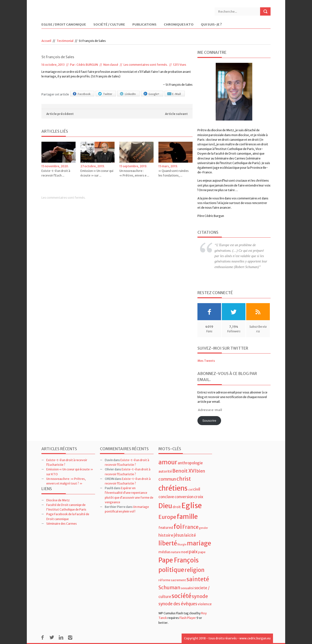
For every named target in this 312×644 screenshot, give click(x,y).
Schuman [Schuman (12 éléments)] (169, 587)
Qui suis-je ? (211, 25)
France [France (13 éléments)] (190, 527)
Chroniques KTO (179, 25)
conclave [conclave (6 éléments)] (166, 497)
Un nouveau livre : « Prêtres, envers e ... (134, 173)
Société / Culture (109, 25)
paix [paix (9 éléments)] (193, 552)
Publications (144, 25)
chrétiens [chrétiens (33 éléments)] (173, 488)
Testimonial (65, 41)
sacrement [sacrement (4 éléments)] (178, 580)
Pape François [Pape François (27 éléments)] (179, 560)
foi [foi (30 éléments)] (178, 527)
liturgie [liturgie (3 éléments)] (182, 545)
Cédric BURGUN (87, 65)
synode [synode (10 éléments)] (200, 596)
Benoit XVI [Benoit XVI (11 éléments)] (184, 471)
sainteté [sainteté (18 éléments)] (198, 579)
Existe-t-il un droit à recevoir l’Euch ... (56, 173)
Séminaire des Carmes (62, 524)
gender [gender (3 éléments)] (203, 528)
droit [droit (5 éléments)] (177, 507)
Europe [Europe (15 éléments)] (167, 517)
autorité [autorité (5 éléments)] (165, 471)
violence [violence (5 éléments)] (205, 604)
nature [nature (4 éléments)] (176, 552)
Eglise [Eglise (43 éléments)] (192, 506)
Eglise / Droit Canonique (64, 25)
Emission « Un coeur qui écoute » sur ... (97, 173)
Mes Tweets (206, 361)
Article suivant (176, 114)
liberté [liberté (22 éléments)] (168, 543)
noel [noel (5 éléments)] (185, 552)
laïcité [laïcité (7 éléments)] (190, 535)
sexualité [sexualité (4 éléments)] (187, 588)
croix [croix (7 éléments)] (199, 497)
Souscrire (209, 421)
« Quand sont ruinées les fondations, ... (174, 173)
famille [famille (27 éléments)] (187, 517)
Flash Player (188, 618)
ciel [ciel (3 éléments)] (190, 490)
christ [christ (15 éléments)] (184, 479)
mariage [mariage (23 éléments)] (199, 543)
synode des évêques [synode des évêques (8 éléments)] (178, 604)
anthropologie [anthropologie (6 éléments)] (190, 463)
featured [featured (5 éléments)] (166, 528)
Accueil (46, 41)
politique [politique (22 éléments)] (171, 570)
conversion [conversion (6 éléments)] (184, 497)
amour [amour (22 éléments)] (168, 462)
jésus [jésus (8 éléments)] (179, 535)
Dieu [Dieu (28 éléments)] (165, 506)
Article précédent (60, 114)
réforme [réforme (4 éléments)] (164, 580)
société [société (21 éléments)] (181, 596)
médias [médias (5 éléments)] (165, 552)
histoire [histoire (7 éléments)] (166, 535)
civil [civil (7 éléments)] (197, 489)
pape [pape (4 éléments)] (202, 552)
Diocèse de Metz (58, 500)
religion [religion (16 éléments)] (195, 570)
